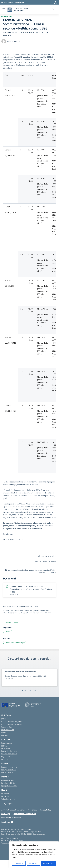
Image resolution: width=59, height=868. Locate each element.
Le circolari (5, 796)
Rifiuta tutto (33, 863)
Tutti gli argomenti (8, 803)
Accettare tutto (48, 863)
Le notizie (5, 793)
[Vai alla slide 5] (32, 691)
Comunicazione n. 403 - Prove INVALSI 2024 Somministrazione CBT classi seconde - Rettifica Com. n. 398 (31, 589)
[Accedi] (55, 2)
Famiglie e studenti (8, 770)
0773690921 (13, 832)
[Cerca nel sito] (54, 9)
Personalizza (19, 863)
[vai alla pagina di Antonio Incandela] (14, 41)
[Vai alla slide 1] (22, 691)
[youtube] (12, 822)
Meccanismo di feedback (11, 818)
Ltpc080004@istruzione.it (32, 832)
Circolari (8, 632)
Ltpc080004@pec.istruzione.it (34, 834)
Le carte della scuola (9, 754)
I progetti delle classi (9, 786)
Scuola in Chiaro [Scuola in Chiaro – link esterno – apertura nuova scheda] (7, 727)
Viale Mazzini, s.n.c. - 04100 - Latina (19, 829)
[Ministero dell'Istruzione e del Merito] (14, 2)
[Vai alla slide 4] (30, 691)
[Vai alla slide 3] (27, 691)
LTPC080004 (22, 840)
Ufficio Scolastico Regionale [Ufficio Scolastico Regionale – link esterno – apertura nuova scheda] (12, 722)
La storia (5, 759)
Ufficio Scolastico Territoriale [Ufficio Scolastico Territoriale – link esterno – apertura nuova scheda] (12, 724)
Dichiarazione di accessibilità (25, 814)
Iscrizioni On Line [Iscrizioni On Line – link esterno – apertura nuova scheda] (8, 730)
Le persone (6, 748)
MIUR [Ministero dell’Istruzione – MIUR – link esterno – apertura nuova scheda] (3, 719)
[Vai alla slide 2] (25, 691)
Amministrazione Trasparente (13, 810)
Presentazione (7, 743)
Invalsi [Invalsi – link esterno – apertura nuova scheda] (4, 732)
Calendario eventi (8, 799)
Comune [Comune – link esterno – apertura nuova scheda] (4, 735)
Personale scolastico (9, 767)
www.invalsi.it (9, 493)
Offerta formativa (8, 780)
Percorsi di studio (8, 772)
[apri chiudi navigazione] (4, 9)
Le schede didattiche (9, 783)
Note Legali (6, 814)
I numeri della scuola (9, 751)
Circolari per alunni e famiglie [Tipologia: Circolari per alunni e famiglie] (15, 642)
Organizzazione (7, 756)
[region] (34, 855)
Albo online (32, 810)
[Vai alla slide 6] (35, 691)
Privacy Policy (45, 810)
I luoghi (4, 746)
